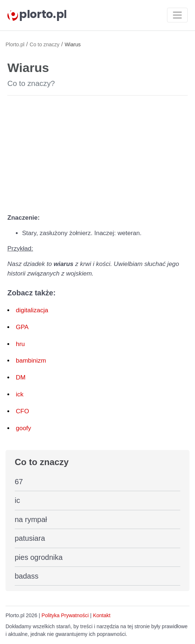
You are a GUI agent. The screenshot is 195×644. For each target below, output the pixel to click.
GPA (22, 327)
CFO (22, 411)
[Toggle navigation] (177, 15)
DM (21, 377)
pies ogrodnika (39, 557)
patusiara (30, 538)
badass (27, 576)
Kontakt (102, 615)
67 (19, 482)
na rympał (31, 519)
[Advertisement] (97, 153)
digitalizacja (32, 310)
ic (17, 500)
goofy (24, 428)
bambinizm (31, 361)
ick (20, 394)
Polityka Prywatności (65, 615)
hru (20, 344)
